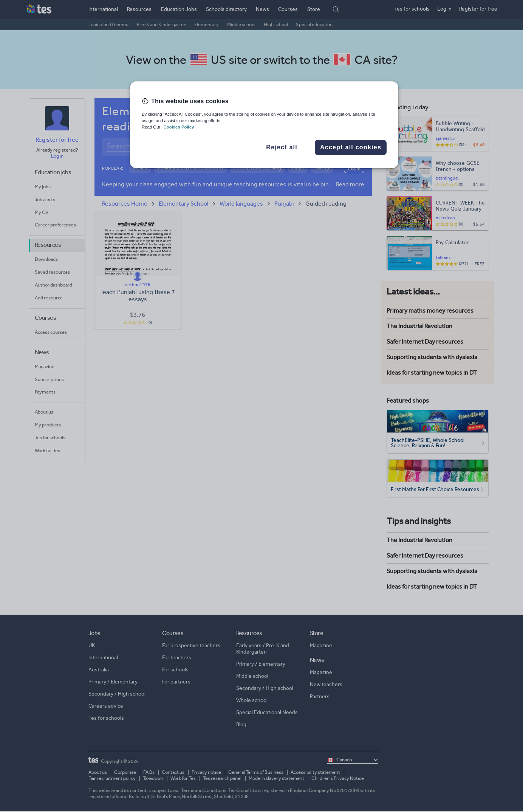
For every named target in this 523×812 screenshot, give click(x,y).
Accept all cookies (351, 147)
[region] (264, 125)
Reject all (282, 147)
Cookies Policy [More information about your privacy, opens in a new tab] (179, 127)
